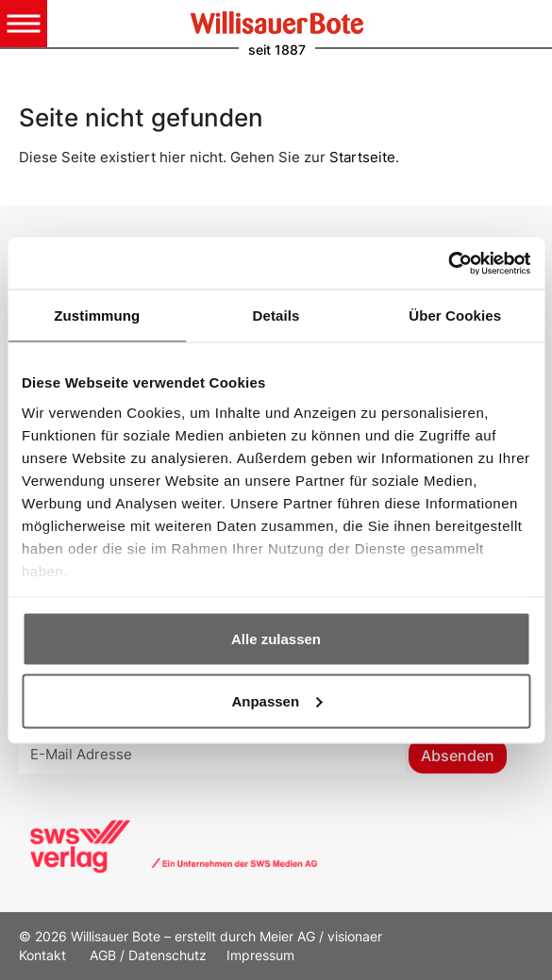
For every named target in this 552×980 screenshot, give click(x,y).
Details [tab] (276, 316)
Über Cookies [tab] (455, 316)
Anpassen (276, 700)
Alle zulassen (276, 639)
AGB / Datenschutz (148, 955)
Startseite (362, 157)
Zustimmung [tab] (97, 316)
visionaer (355, 936)
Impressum (260, 955)
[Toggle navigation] (24, 24)
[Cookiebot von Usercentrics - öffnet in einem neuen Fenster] (448, 263)
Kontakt (44, 955)
